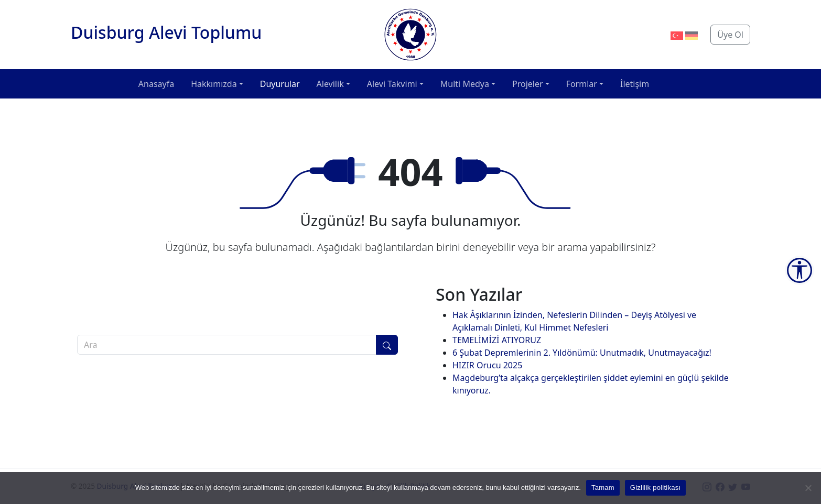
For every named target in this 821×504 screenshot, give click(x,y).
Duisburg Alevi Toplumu (166, 32)
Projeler (528, 84)
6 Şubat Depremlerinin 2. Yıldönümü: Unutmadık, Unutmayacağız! (582, 353)
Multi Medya (465, 84)
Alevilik (330, 84)
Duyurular (280, 84)
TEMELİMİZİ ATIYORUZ (497, 340)
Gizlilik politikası (656, 487)
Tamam (603, 487)
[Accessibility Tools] (800, 270)
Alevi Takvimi (392, 84)
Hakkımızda (214, 84)
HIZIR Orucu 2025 (487, 365)
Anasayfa (156, 84)
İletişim (635, 84)
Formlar (582, 84)
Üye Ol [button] (730, 35)
